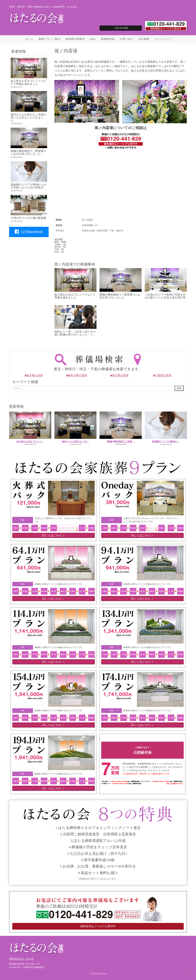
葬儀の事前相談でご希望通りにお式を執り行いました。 (120, 296)
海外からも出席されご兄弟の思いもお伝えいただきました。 (28, 118)
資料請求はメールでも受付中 (98, 926)
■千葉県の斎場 (162, 375)
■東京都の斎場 (34, 375)
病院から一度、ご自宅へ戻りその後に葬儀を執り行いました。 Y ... (75, 333)
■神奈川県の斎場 (77, 375)
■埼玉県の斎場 (119, 375)
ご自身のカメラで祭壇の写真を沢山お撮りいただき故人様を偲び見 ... (165, 298)
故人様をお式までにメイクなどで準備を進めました (75, 296)
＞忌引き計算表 (121, 28)
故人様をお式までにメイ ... (30, 442)
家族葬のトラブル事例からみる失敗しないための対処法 (28, 186)
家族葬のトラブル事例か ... (166, 442)
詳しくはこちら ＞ (54, 535)
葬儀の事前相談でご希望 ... (121, 442)
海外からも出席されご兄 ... (75, 442)
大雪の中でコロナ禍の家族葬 (28, 218)
